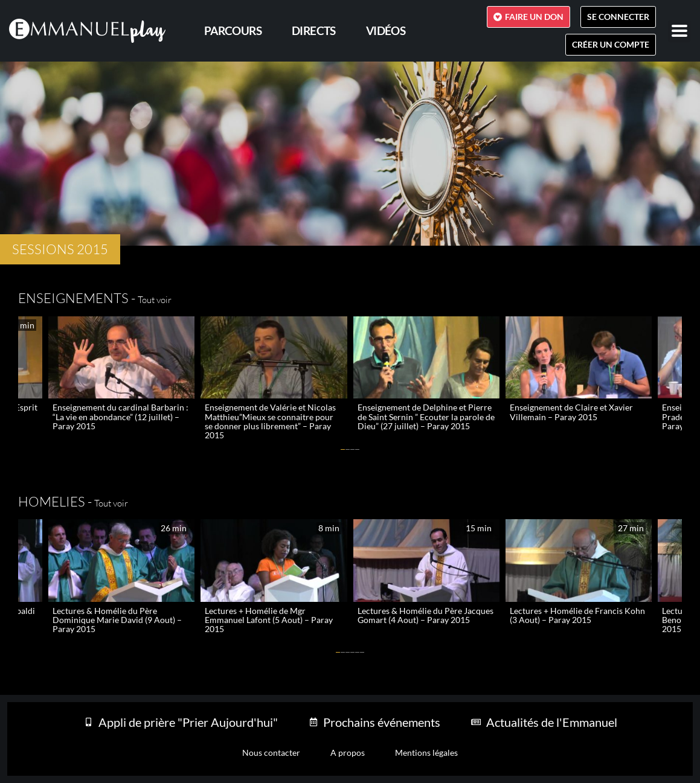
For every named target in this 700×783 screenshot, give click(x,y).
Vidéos (386, 30)
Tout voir (155, 300)
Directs (314, 30)
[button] (343, 449)
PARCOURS (233, 30)
